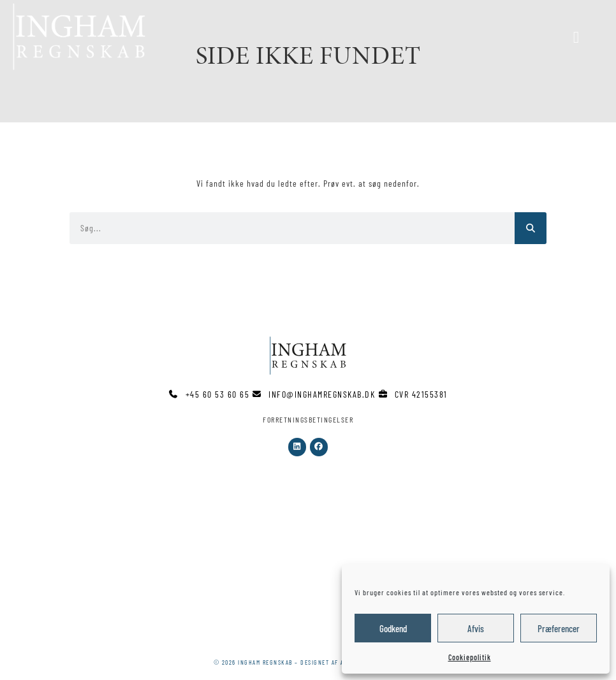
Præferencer (559, 628)
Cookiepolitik (470, 657)
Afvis (476, 628)
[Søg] (531, 228)
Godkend (393, 628)
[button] (391, 37)
